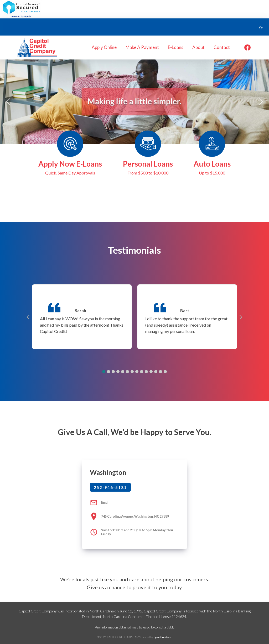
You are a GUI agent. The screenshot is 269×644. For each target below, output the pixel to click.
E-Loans (176, 47)
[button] (8, 102)
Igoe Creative (162, 637)
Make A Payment (142, 47)
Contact (222, 47)
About (198, 47)
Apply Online (104, 47)
